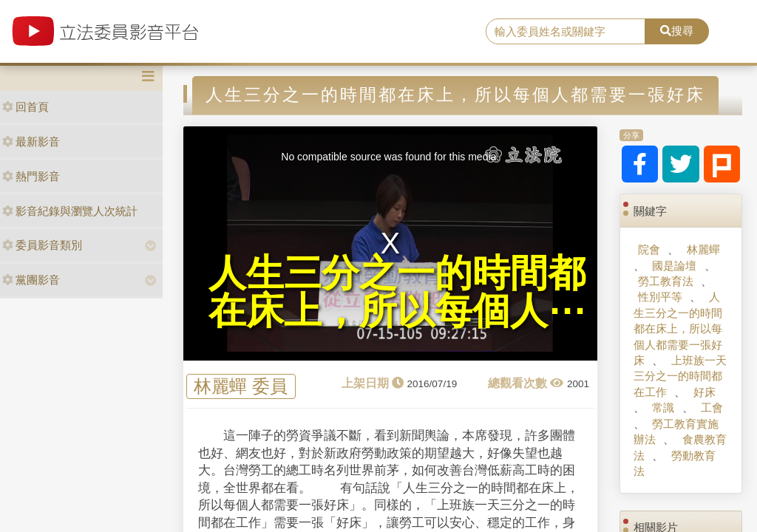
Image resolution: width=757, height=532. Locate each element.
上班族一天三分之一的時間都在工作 (680, 376)
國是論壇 (674, 266)
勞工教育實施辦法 (676, 432)
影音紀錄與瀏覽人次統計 (70, 211)
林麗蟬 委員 (241, 387)
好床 (705, 392)
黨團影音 (31, 280)
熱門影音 (31, 176)
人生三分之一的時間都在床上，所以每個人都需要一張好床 (678, 328)
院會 (649, 249)
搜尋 (677, 31)
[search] (566, 32)
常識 (663, 407)
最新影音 (31, 141)
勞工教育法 (666, 281)
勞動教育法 (674, 463)
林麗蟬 (703, 249)
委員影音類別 (42, 245)
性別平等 (660, 297)
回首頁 (26, 107)
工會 (712, 407)
